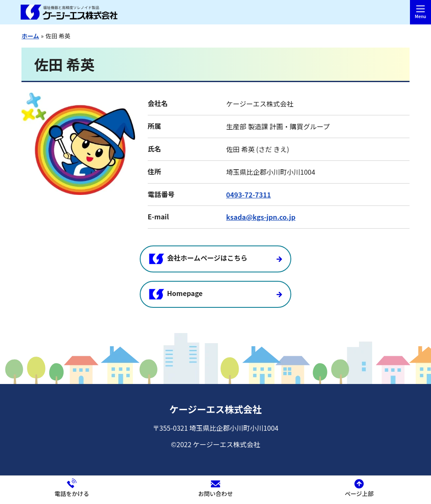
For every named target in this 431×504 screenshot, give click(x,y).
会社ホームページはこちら (198, 258)
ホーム (30, 36)
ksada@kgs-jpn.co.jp (261, 217)
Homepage (176, 293)
